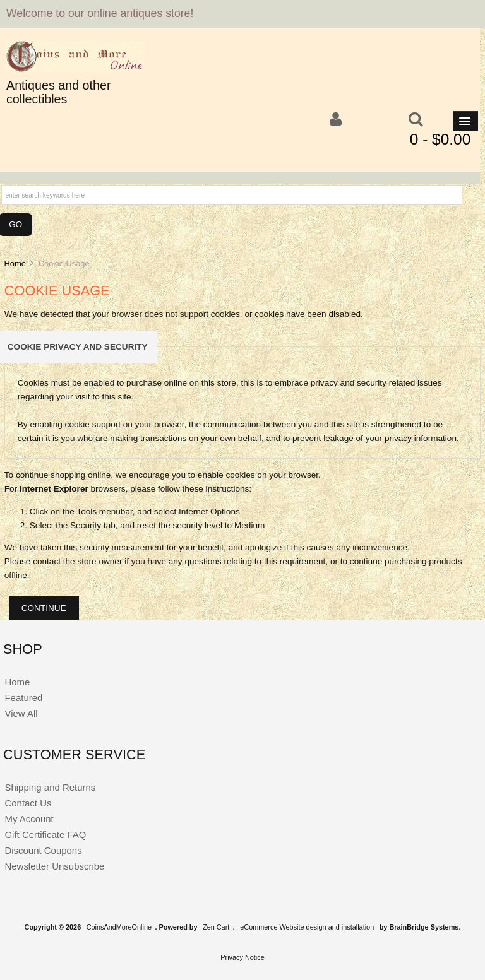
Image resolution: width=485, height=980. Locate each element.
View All (21, 713)
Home (15, 263)
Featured (23, 698)
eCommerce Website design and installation (307, 927)
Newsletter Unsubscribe (54, 866)
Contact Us (28, 803)
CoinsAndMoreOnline (119, 927)
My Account (29, 819)
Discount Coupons (43, 850)
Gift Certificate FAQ (45, 835)
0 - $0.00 (440, 139)
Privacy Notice (242, 957)
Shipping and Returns (50, 787)
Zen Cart (216, 927)
